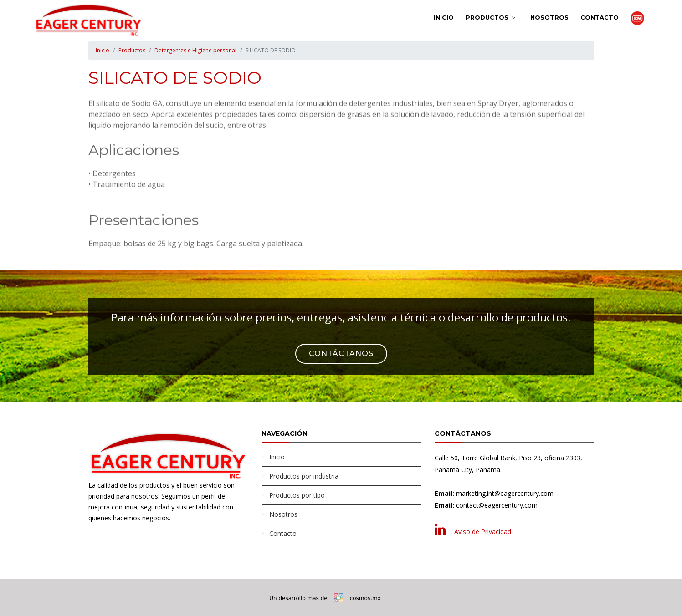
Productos (487, 17)
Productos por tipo (297, 495)
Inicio (444, 17)
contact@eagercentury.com (497, 505)
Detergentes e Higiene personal (195, 50)
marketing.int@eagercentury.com (505, 493)
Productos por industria (304, 476)
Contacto (600, 17)
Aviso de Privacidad (483, 532)
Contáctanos (341, 354)
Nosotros (549, 17)
